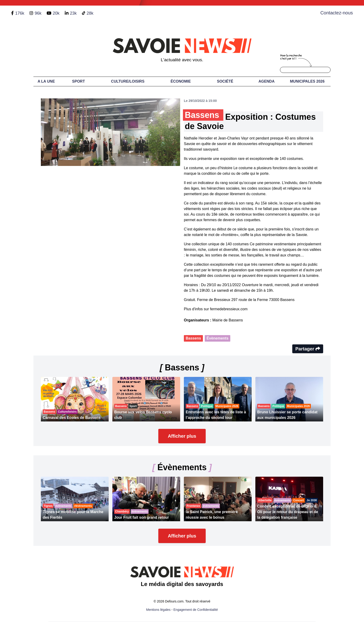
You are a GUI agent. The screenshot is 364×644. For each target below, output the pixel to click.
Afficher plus (182, 436)
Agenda (266, 81)
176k (20, 13)
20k (56, 13)
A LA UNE (46, 81)
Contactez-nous (337, 13)
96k (38, 13)
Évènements (218, 338)
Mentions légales (158, 610)
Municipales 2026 (307, 81)
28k (90, 13)
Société (225, 81)
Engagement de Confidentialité (196, 610)
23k (73, 13)
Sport (79, 81)
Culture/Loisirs (128, 81)
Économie (181, 81)
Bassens (193, 338)
